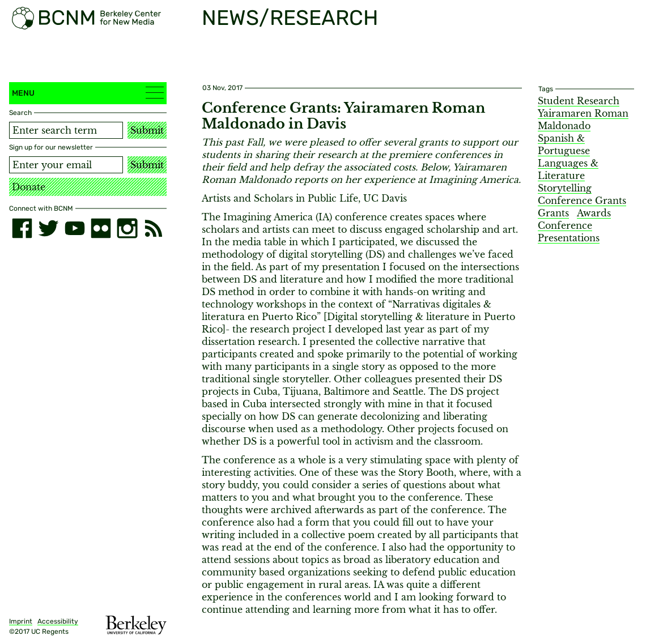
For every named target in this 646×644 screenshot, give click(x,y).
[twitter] (48, 228)
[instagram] (127, 228)
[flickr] (101, 228)
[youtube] (75, 228)
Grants (553, 213)
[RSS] (154, 228)
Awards (594, 213)
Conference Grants (582, 201)
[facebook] (22, 228)
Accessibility (58, 621)
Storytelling (565, 188)
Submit (147, 130)
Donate (29, 187)
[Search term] (66, 130)
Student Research (579, 101)
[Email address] (66, 165)
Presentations (569, 238)
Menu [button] (88, 93)
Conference (565, 225)
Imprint (21, 621)
